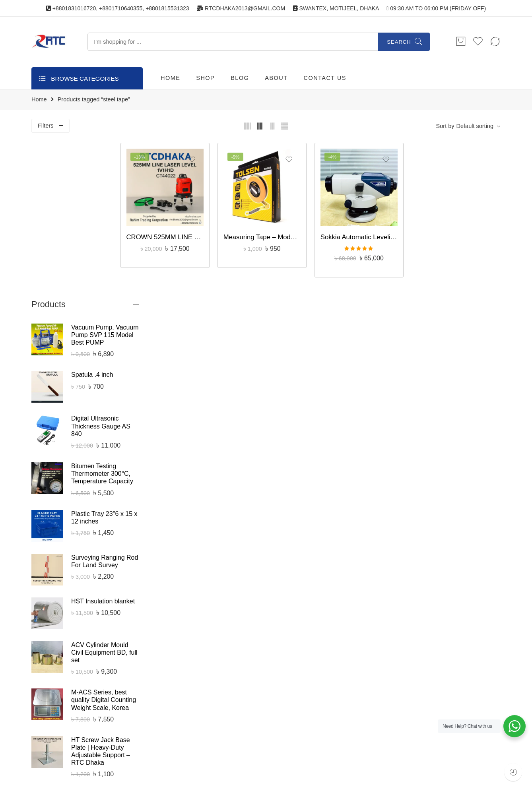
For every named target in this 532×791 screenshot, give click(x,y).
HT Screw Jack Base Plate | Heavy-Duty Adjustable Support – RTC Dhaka (101, 595)
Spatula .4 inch (92, 218)
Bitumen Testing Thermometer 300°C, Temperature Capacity (102, 317)
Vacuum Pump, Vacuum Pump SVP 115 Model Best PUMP (105, 178)
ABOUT (276, 78)
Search (399, 42)
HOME (170, 78)
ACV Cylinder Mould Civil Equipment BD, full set (104, 496)
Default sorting (475, 126)
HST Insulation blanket (103, 445)
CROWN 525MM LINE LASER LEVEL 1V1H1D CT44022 (195, 228)
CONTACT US (325, 78)
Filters (46, 126)
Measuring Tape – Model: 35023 (284, 228)
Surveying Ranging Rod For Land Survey (105, 405)
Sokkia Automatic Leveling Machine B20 (372, 228)
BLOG (240, 78)
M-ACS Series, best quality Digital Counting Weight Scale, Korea (104, 543)
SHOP (205, 78)
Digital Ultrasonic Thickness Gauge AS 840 (101, 269)
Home (39, 100)
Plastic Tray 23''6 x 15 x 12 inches (104, 361)
